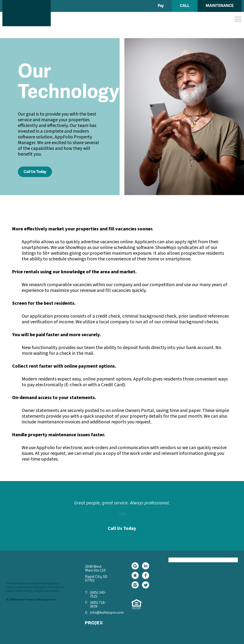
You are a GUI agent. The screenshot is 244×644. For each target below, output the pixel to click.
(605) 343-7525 (98, 594)
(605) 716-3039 (98, 604)
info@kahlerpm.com (101, 613)
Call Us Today (35, 172)
